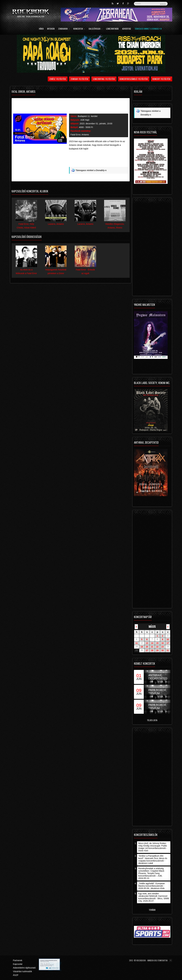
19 (142, 647)
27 (147, 650)
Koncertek (79, 29)
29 (157, 650)
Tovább (152, 910)
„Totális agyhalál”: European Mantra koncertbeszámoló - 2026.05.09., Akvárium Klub (152, 886)
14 (152, 643)
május (152, 626)
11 (137, 643)
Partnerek (18, 960)
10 (168, 639)
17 (168, 643)
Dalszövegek (96, 29)
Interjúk (51, 29)
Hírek (41, 29)
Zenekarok (64, 29)
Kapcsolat (18, 964)
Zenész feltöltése (58, 79)
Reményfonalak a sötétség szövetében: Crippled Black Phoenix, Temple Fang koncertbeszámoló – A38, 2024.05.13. (151, 873)
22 (157, 647)
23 (163, 647)
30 (163, 650)
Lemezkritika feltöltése (104, 79)
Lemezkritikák (112, 29)
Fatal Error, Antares (80, 135)
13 (147, 643)
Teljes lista (152, 720)
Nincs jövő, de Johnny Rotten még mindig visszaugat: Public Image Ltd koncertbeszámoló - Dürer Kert (153, 847)
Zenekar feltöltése (79, 79)
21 (152, 647)
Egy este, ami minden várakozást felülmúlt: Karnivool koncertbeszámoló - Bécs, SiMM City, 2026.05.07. (154, 897)
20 (147, 647)
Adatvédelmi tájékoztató (24, 968)
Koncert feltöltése (162, 79)
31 (168, 650)
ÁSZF (16, 975)
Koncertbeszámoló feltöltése (134, 79)
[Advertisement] (99, 160)
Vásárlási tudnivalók (23, 971)
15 (157, 643)
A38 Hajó (85, 120)
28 (152, 650)
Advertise (127, 29)
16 (163, 643)
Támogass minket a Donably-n (148, 29)
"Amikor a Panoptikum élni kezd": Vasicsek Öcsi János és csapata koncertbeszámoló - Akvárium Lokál (153, 860)
